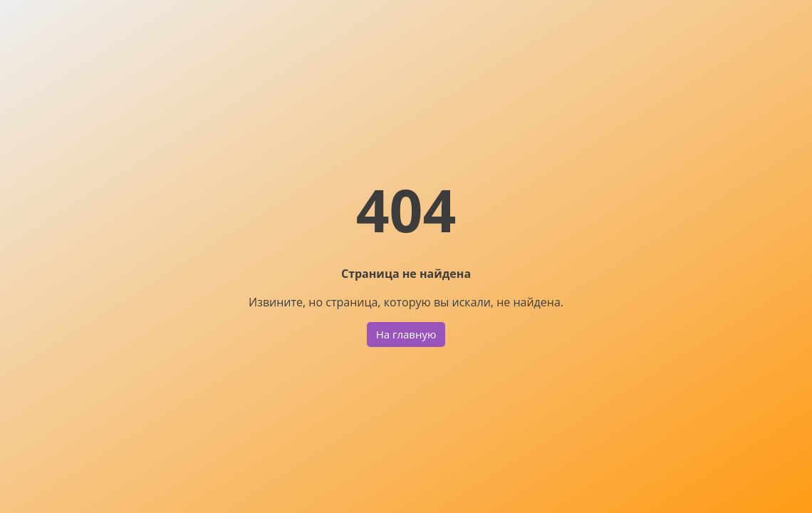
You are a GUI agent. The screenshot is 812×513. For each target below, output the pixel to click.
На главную (406, 334)
